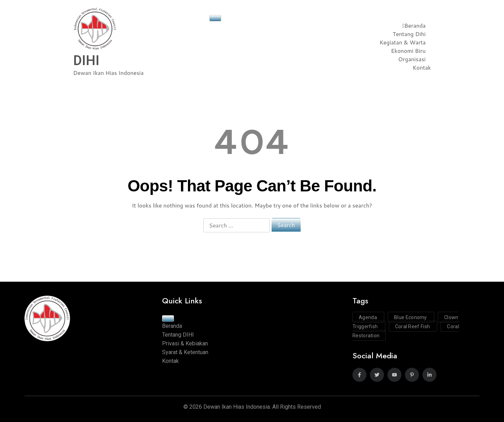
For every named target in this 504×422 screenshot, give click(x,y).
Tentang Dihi (409, 34)
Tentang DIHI (178, 335)
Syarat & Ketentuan (185, 352)
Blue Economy (411, 317)
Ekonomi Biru (408, 51)
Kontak (422, 67)
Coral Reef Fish (413, 326)
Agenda (368, 317)
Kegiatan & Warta (402, 42)
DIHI (86, 61)
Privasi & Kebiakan (185, 343)
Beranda (414, 25)
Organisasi (412, 59)
